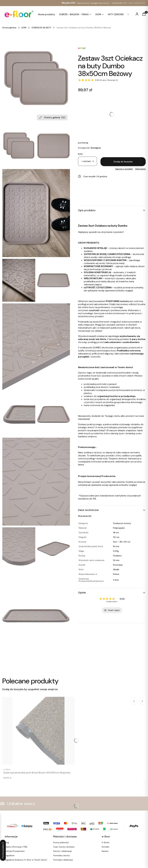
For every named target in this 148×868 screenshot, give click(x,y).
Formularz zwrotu (61, 855)
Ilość (80, 154)
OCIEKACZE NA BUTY (41, 28)
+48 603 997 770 (119, 3)
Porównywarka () (3, 850)
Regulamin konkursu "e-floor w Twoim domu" (26, 860)
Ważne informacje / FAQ (16, 847)
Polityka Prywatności (15, 851)
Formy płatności (61, 842)
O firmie (106, 842)
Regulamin (10, 855)
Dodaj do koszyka (123, 162)
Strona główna (9, 28)
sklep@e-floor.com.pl (100, 3)
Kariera (105, 851)
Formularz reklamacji (63, 860)
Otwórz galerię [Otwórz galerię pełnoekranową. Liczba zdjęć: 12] (52, 117)
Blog (7, 842)
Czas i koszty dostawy (64, 847)
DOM (24, 28)
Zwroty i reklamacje (63, 851)
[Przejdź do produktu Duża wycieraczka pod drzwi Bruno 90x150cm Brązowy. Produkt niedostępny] (38, 731)
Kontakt (106, 847)
